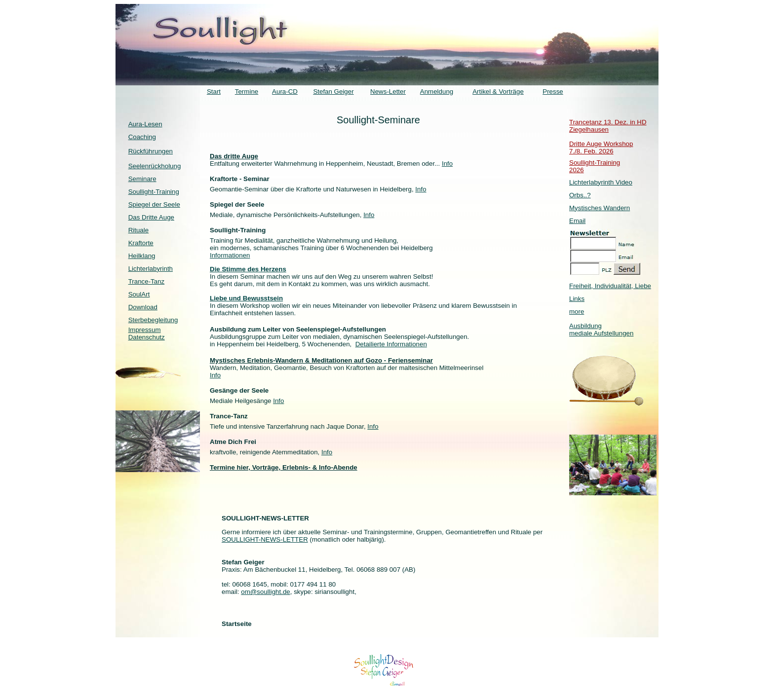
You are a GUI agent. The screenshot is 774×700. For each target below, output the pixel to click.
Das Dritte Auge (151, 217)
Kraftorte (141, 243)
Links (577, 299)
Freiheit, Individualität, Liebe (610, 286)
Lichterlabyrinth (151, 269)
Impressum (145, 330)
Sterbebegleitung (153, 320)
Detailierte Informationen (391, 344)
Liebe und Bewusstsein (246, 298)
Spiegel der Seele (154, 204)
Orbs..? (580, 195)
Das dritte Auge (234, 156)
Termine (247, 92)
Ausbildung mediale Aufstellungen (601, 330)
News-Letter (388, 92)
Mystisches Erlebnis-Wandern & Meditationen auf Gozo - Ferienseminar (321, 360)
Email (577, 221)
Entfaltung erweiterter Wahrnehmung (264, 164)
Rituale (139, 230)
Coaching (142, 137)
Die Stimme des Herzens (248, 269)
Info (447, 164)
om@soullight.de (265, 592)
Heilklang (142, 256)
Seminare (142, 179)
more (577, 312)
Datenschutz (147, 337)
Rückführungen (151, 151)
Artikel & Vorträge (498, 92)
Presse (553, 92)
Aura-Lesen (145, 124)
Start (214, 92)
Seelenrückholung (155, 166)
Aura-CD (285, 92)
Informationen (230, 255)
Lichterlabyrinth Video (601, 182)
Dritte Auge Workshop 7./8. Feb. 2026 (601, 147)
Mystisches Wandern (600, 208)
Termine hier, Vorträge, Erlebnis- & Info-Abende (284, 467)
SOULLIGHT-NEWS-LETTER (265, 539)
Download (143, 307)
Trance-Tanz (147, 281)
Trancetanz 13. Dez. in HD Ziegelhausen (608, 126)
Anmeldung (437, 92)
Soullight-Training (154, 192)
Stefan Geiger (333, 92)
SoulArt (139, 294)
